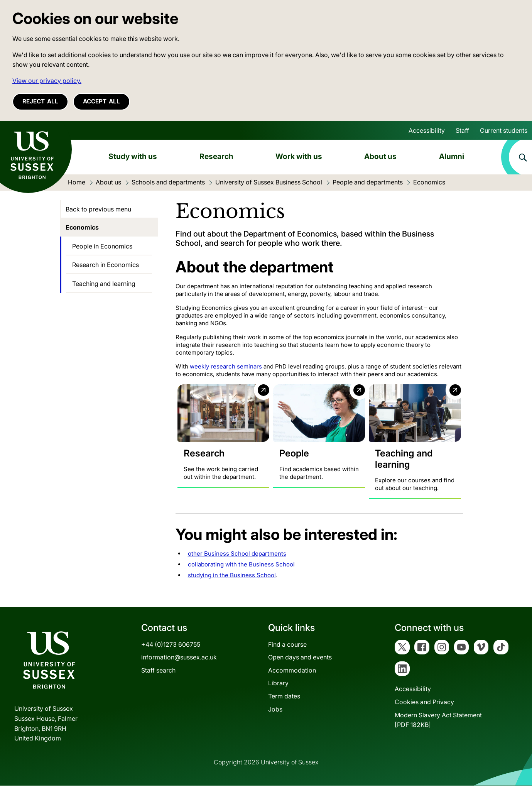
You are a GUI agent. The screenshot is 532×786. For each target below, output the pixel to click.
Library (278, 683)
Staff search (158, 670)
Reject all (40, 101)
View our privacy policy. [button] (47, 81)
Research (216, 156)
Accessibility (427, 130)
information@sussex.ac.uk (179, 658)
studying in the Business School (232, 575)
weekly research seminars (226, 366)
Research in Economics (106, 265)
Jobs (275, 709)
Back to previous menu (98, 209)
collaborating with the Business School (241, 564)
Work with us (299, 156)
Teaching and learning (104, 284)
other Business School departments (237, 554)
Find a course (287, 644)
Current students (504, 130)
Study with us (133, 156)
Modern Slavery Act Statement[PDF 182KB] (438, 720)
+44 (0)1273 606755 (171, 644)
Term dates (284, 696)
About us (380, 156)
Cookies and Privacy (424, 702)
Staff (462, 130)
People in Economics (102, 246)
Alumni (452, 156)
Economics (82, 227)
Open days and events (300, 658)
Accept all (101, 101)
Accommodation (292, 670)
